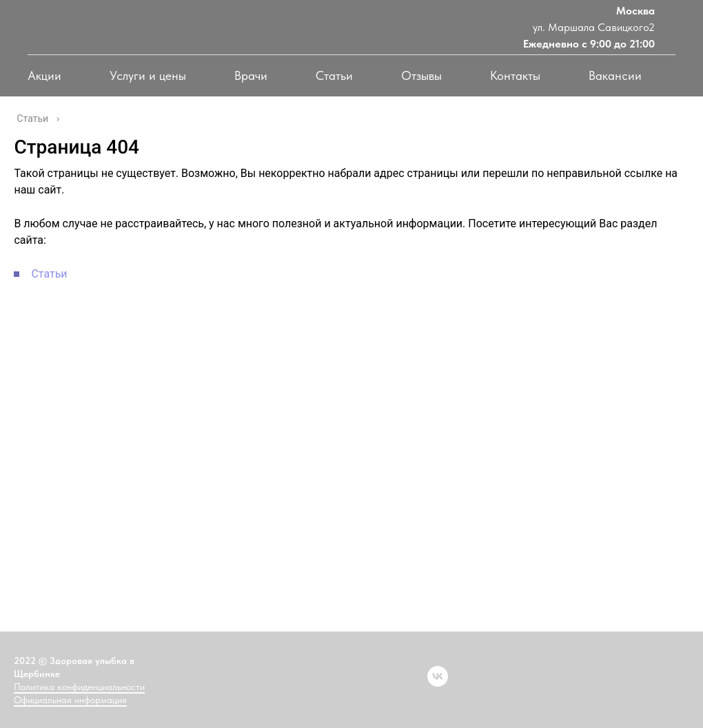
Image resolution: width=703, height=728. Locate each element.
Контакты (515, 75)
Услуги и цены (148, 75)
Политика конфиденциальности (79, 687)
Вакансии (615, 75)
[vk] (438, 676)
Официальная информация (70, 700)
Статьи (334, 75)
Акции (44, 75)
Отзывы (421, 75)
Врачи (251, 75)
